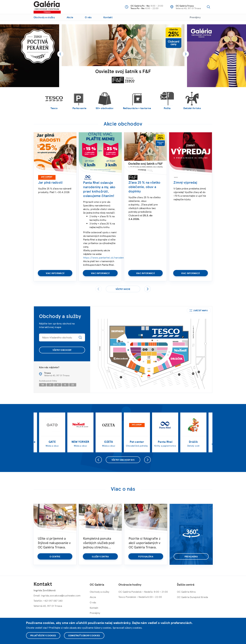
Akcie (70, 17)
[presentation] (60, 54)
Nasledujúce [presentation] (147, 289)
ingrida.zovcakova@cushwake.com (61, 595)
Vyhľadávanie (209, 7)
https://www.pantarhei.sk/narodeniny (105, 257)
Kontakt (108, 17)
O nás (88, 17)
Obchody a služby (44, 17)
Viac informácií (55, 273)
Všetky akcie (123, 289)
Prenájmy (195, 17)
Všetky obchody (62, 350)
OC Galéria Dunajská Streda (192, 597)
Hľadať (80, 337)
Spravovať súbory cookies (127, 628)
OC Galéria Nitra (186, 592)
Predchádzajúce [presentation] (99, 460)
